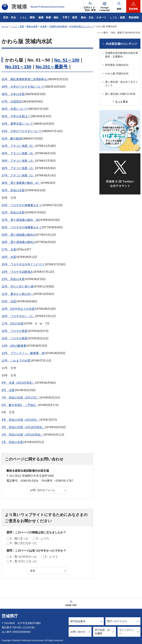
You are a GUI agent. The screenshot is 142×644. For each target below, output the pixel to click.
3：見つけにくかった (24, 561)
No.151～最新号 (52, 67)
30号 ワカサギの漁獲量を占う (22, 227)
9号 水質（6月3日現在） (18, 383)
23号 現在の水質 (13, 279)
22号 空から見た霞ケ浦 (17, 287)
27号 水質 (9, 250)
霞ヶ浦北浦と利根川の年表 (120, 94)
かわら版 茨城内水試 (117, 73)
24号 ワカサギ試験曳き (17, 272)
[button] (105, 6)
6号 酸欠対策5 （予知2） (20, 405)
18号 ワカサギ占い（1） (18, 316)
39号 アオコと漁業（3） (18, 161)
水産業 (43, 26)
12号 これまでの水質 (16, 361)
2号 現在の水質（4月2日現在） (22, 435)
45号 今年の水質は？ (16, 116)
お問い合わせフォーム (43, 490)
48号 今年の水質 (13, 94)
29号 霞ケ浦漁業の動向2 (18, 235)
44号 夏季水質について (17, 124)
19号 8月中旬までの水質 (18, 309)
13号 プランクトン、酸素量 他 (23, 353)
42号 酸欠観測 (12, 139)
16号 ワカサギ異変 (15, 331)
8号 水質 (8, 390)
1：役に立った (19, 538)
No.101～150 (18, 67)
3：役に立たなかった (24, 543)
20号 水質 (9, 301)
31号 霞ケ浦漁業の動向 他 (20, 220)
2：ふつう (43, 538)
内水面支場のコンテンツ (82, 26)
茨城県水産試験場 (58, 26)
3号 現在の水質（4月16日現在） (23, 427)
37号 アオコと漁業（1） (18, 175)
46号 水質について (15, 109)
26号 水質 (9, 257)
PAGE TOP (71, 605)
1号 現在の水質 (12, 442)
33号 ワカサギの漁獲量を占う (22, 205)
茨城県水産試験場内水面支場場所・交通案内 (121, 55)
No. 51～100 (67, 60)
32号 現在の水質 (13, 213)
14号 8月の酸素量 (14, 346)
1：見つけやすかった (24, 557)
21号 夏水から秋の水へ (17, 294)
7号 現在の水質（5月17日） (20, 398)
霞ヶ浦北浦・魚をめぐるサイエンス (121, 84)
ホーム (5, 26)
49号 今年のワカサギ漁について (23, 87)
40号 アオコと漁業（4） (18, 153)
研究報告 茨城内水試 (117, 65)
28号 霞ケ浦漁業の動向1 (18, 242)
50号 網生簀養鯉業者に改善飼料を (24, 79)
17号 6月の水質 (12, 324)
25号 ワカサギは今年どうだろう (23, 264)
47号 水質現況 (12, 102)
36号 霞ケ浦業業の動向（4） (21, 183)
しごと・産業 (17, 26)
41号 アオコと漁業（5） (18, 146)
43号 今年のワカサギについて (22, 131)
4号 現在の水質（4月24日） (20, 420)
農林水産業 (32, 26)
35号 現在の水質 (13, 190)
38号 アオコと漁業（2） (18, 168)
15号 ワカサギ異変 (15, 338)
